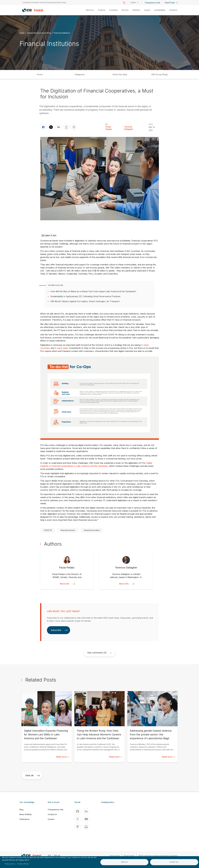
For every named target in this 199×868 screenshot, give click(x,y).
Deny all (124, 862)
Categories (80, 74)
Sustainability (160, 10)
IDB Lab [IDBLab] (57, 855)
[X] (78, 819)
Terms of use (115, 856)
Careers (51, 819)
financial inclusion (68, 530)
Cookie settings (23, 864)
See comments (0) (97, 653)
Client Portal (171, 3)
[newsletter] (86, 827)
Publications (25, 819)
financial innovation (92, 530)
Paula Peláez (109, 128)
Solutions (136, 10)
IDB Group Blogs (159, 74)
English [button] (133, 2)
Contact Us (52, 814)
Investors (173, 10)
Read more (63, 757)
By (107, 124)
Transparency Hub (152, 3)
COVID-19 (48, 530)
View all (32, 775)
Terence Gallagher (129, 128)
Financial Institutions (62, 33)
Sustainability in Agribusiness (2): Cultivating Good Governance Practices (85, 296)
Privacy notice (129, 856)
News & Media (26, 814)
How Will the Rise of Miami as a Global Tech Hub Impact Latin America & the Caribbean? (93, 291)
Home (22, 33)
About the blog (120, 74)
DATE (151, 124)
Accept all (174, 862)
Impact (147, 10)
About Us (90, 10)
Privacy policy (10, 864)
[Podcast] (78, 827)
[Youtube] (86, 819)
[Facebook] (78, 811)
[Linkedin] (86, 811)
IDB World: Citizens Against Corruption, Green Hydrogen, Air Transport (85, 301)
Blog (21, 810)
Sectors (125, 10)
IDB (49, 855)
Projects (102, 10)
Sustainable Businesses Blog (39, 33)
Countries (113, 10)
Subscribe (59, 630)
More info (67, 584)
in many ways (61, 348)
